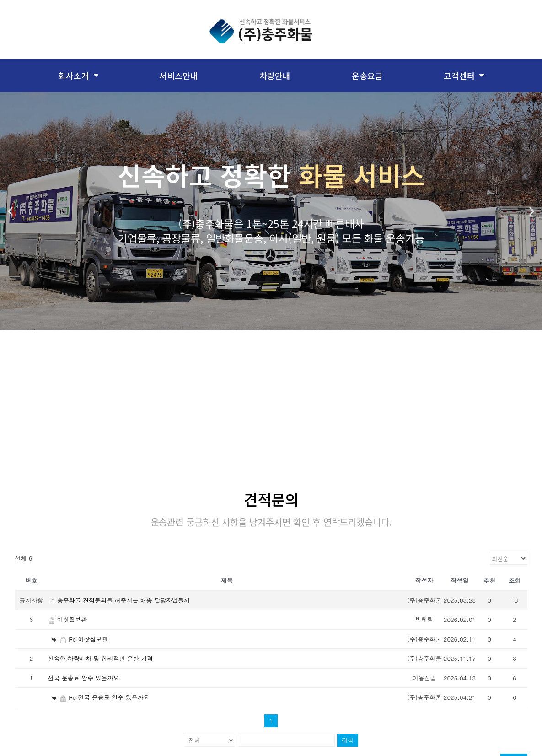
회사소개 (78, 76)
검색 (348, 735)
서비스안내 (179, 76)
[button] (10, 211)
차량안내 (275, 76)
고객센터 (464, 76)
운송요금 (367, 76)
